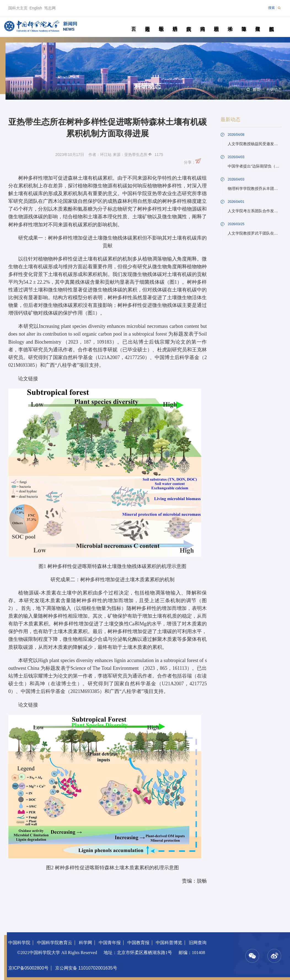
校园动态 (216, 23)
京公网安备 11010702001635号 (86, 968)
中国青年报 (110, 943)
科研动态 (175, 23)
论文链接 (28, 379)
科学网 (85, 943)
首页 (134, 23)
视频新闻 (271, 23)
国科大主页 (18, 8)
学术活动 (230, 23)
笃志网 (50, 8)
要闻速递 (147, 23)
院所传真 (189, 23)
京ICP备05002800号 (28, 968)
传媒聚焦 (258, 23)
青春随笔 (244, 23)
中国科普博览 (169, 943)
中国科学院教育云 (55, 943)
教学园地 (161, 23)
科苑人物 (202, 23)
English (36, 8)
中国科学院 (19, 943)
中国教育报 (138, 943)
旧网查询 (198, 943)
